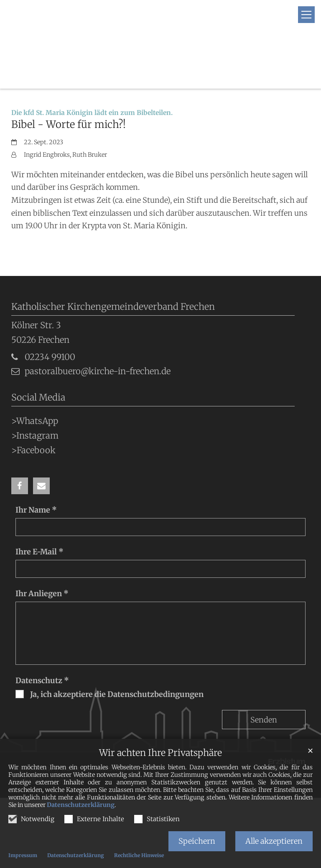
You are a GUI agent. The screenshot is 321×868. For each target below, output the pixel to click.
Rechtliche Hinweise (139, 855)
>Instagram (35, 387)
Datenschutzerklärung (81, 805)
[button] (20, 437)
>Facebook (33, 401)
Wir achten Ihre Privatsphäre (160, 753)
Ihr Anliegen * (42, 545)
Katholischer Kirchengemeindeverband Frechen (113, 258)
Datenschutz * (42, 632)
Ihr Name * (36, 461)
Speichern (197, 841)
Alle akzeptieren (274, 841)
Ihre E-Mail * (39, 503)
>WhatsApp (35, 373)
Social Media (38, 349)
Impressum (23, 855)
